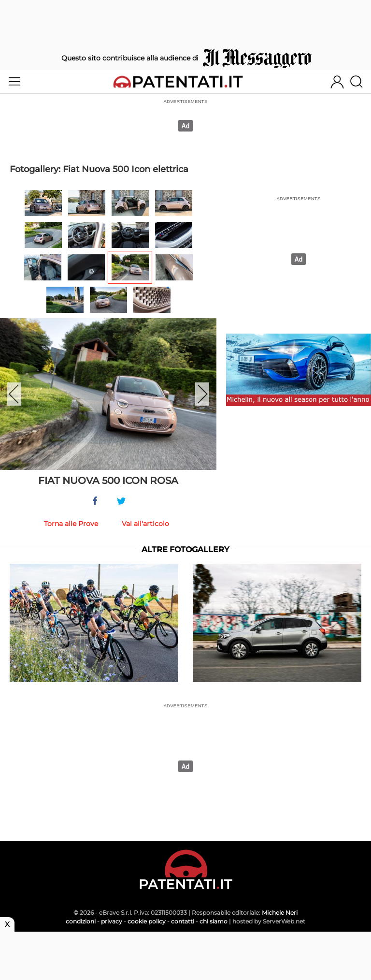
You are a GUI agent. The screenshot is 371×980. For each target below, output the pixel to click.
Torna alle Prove (71, 524)
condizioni (81, 921)
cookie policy (147, 921)
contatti (183, 921)
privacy (112, 921)
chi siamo (214, 921)
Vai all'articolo (145, 524)
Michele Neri (280, 913)
